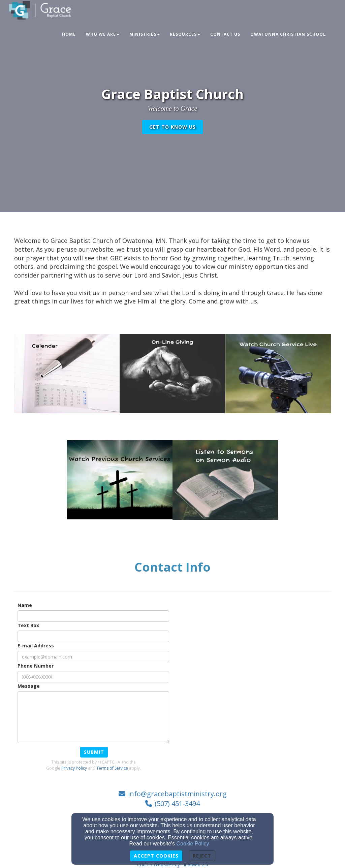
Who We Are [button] (103, 34)
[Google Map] (265, 649)
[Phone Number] (93, 677)
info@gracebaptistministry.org (177, 794)
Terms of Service (112, 768)
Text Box (28, 625)
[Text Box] (93, 636)
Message (29, 686)
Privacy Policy (74, 768)
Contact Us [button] (225, 34)
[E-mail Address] (93, 656)
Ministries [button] (145, 34)
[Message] (93, 717)
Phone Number (36, 666)
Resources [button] (185, 34)
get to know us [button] (172, 127)
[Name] (93, 616)
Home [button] (69, 34)
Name (25, 605)
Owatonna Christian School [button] (288, 34)
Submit (94, 752)
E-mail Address (36, 646)
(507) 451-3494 (177, 803)
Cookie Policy (193, 844)
